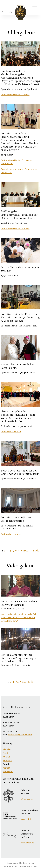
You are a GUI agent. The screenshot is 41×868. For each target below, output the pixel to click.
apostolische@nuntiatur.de (20, 735)
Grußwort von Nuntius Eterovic (15, 95)
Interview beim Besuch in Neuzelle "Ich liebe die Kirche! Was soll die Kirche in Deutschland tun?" (19, 617)
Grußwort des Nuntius (11, 432)
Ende (36, 550)
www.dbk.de (26, 819)
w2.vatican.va (27, 799)
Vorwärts (26, 550)
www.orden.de (27, 843)
